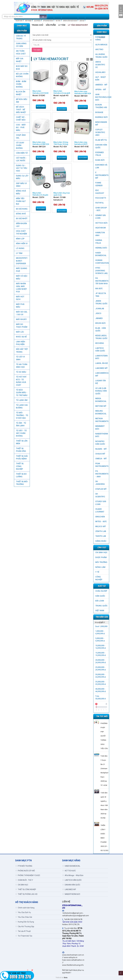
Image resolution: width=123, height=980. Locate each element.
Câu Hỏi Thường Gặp (25, 926)
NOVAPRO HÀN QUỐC (100, 443)
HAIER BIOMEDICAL (101, 254)
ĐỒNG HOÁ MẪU (21, 192)
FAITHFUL (100, 203)
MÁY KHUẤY (21, 319)
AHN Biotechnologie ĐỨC (102, 97)
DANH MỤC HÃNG (100, 38)
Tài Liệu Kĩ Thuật (23, 931)
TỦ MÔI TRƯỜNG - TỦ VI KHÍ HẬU (22, 415)
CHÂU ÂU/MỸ (101, 591)
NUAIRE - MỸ (101, 449)
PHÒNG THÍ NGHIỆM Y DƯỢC (28, 875)
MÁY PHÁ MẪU (20, 306)
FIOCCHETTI (101, 198)
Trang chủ (37, 25)
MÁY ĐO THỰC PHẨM (22, 326)
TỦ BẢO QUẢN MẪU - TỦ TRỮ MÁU (22, 393)
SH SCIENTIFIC (100, 495)
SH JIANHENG (100, 483)
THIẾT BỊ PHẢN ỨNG (21, 450)
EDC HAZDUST (100, 192)
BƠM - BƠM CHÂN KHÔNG (21, 84)
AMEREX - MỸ (101, 85)
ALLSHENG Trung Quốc (101, 56)
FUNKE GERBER (99, 184)
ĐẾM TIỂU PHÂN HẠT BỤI (21, 201)
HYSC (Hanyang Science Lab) (102, 271)
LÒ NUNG (20, 248)
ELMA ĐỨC (100, 160)
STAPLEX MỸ (101, 489)
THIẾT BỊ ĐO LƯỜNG (21, 475)
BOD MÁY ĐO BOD (22, 68)
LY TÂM (19, 253)
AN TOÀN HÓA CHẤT (21, 52)
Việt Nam (100, 611)
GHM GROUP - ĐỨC (101, 209)
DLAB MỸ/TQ (101, 140)
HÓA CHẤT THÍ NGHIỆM (21, 232)
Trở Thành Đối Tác (24, 936)
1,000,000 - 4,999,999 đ (100, 632)
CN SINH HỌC (101, 552)
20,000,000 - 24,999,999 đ (101, 661)
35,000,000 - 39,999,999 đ (101, 683)
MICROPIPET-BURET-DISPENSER (22, 261)
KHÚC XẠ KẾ (21, 337)
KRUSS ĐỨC (101, 323)
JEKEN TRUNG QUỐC (101, 302)
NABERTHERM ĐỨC (102, 435)
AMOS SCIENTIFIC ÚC (100, 65)
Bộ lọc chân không (22, 75)
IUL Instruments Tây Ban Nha (102, 281)
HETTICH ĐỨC (101, 223)
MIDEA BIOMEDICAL (101, 400)
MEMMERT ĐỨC (100, 427)
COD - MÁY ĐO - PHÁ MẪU (21, 128)
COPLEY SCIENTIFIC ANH (100, 132)
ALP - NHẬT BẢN (101, 78)
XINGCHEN (100, 517)
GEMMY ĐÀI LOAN (101, 217)
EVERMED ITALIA (100, 154)
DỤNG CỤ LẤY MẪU (22, 177)
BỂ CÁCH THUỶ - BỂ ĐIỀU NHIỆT (21, 110)
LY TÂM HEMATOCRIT (78, 25)
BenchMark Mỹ (101, 123)
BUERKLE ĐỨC (102, 117)
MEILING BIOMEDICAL (101, 412)
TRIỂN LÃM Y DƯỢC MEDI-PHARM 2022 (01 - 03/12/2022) (105, 838)
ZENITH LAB (101, 531)
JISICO (98, 313)
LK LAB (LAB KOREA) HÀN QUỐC (101, 391)
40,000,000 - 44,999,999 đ (101, 690)
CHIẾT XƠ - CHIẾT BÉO (21, 119)
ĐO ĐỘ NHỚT (22, 219)
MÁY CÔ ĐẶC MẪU (22, 277)
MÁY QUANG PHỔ (21, 270)
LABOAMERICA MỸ (102, 374)
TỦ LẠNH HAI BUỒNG (22, 406)
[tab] (101, 622)
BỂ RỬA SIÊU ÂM (21, 101)
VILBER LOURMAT (100, 510)
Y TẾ (97, 572)
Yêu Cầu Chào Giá (24, 917)
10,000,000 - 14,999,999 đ (101, 647)
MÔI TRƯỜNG (101, 562)
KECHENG (100, 343)
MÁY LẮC (20, 332)
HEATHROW (101, 228)
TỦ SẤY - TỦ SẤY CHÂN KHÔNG (21, 433)
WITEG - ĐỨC (101, 522)
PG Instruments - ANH (102, 474)
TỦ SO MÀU (21, 372)
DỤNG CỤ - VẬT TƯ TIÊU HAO (21, 168)
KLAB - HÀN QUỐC (101, 329)
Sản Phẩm (51, 25)
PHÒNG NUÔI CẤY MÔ (25, 871)
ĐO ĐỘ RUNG (22, 209)
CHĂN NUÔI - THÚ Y (24, 880)
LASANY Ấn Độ (101, 382)
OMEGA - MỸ (101, 459)
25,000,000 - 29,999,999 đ (101, 669)
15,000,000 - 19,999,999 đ (101, 654)
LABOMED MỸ (101, 368)
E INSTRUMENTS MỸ (102, 175)
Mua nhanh (41, 107)
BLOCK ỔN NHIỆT (20, 93)
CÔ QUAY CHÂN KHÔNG (20, 145)
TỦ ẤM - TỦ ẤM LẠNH (21, 424)
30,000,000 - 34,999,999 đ (101, 676)
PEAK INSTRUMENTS (102, 465)
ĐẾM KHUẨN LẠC (21, 225)
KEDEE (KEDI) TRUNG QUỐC (101, 337)
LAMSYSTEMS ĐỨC (101, 357)
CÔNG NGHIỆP (99, 578)
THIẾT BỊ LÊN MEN (22, 442)
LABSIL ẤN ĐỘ (102, 363)
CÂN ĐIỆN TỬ (22, 153)
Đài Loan (100, 601)
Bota (66, 978)
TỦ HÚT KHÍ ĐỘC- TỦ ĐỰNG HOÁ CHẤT (21, 381)
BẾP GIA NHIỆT (19, 60)
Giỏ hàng (121, 11)
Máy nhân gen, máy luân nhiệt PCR (21, 288)
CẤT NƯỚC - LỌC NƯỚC (21, 159)
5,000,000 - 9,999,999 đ (100, 640)
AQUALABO (100, 72)
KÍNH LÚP (20, 239)
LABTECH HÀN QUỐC (100, 349)
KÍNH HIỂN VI (22, 244)
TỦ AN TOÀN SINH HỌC (22, 366)
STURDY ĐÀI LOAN (101, 503)
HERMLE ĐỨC (101, 248)
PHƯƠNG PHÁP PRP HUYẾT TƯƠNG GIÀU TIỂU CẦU (104, 736)
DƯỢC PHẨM (101, 557)
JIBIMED (99, 318)
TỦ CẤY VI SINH (20, 358)
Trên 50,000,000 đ (101, 697)
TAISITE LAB (101, 536)
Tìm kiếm (37, 50)
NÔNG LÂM (100, 567)
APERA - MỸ (101, 90)
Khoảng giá (99, 622)
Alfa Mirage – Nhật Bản (73, 875)
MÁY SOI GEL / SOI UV (22, 313)
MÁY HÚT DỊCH (20, 298)
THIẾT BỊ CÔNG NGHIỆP (20, 466)
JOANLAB (100, 309)
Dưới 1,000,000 (101, 626)
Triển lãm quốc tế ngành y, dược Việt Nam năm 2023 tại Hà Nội (104, 805)
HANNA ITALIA (99, 242)
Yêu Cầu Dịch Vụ (23, 912)
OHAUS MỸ (100, 454)
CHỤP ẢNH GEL (21, 136)
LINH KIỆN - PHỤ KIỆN (21, 343)
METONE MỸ (101, 406)
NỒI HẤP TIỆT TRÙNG (22, 350)
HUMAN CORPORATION (102, 262)
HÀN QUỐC (100, 596)
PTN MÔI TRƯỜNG (24, 866)
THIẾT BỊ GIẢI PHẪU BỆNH (22, 457)
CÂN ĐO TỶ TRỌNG (21, 37)
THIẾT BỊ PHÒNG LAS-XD (27, 894)
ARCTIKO (99, 49)
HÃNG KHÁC (101, 541)
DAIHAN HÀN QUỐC (101, 146)
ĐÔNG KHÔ (21, 214)
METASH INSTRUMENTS (102, 420)
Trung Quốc (101, 606)
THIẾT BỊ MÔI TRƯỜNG (22, 483)
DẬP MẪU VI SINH (21, 185)
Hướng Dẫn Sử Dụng (25, 922)
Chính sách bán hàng (25, 908)
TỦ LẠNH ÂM (22, 400)
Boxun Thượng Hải (101, 106)
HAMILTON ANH (100, 234)
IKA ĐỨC (99, 289)
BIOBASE (99, 112)
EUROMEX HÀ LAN (101, 166)
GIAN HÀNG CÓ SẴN (21, 45)
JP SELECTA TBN (101, 295)
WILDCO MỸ (101, 526)
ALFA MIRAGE (101, 45)
